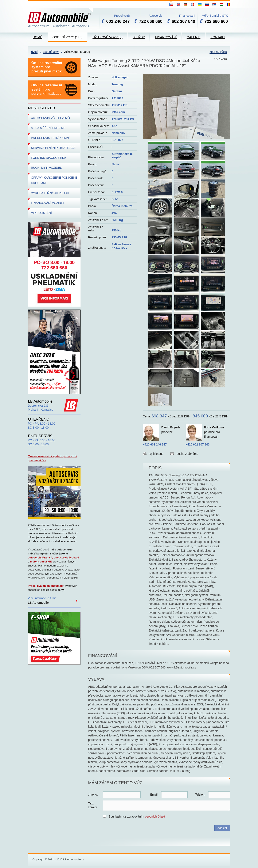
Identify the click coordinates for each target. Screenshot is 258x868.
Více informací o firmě (42, 600)
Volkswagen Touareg (77, 52)
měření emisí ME (41, 562)
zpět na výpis (218, 52)
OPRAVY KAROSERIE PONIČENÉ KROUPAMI (54, 180)
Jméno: (93, 795)
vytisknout (156, 454)
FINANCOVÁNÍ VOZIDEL (48, 203)
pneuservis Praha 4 (66, 558)
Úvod (34, 52)
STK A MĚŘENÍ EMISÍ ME (48, 128)
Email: (154, 795)
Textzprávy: (93, 805)
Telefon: (200, 795)
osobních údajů (155, 816)
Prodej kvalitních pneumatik (46, 586)
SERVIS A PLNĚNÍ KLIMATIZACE (53, 148)
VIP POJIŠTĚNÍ (41, 213)
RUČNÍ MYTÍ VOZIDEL (46, 168)
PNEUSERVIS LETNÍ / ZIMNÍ (50, 138)
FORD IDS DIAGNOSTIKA (48, 158)
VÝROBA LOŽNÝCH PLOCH (50, 193)
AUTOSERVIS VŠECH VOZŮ (50, 118)
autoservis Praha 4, (40, 558)
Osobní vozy (51, 52)
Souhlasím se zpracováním (137, 816)
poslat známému (187, 454)
